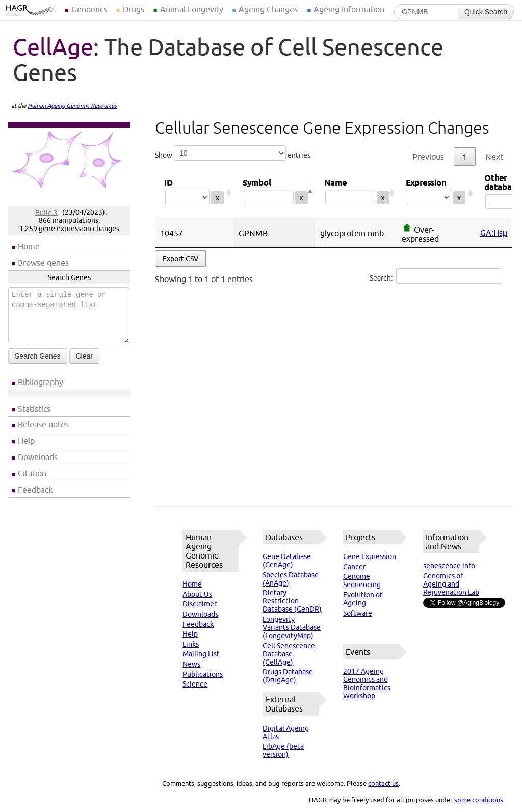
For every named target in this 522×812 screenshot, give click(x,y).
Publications (203, 674)
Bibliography (41, 382)
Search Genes (38, 356)
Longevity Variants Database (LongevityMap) (292, 627)
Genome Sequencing (362, 580)
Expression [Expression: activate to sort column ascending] (436, 193)
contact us (383, 783)
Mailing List (201, 654)
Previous (428, 157)
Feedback (35, 490)
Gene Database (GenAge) (287, 561)
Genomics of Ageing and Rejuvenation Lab (451, 584)
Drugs (134, 9)
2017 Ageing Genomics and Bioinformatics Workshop (367, 683)
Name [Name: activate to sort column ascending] (356, 193)
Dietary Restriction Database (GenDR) (292, 601)
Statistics (34, 409)
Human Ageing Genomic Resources (72, 106)
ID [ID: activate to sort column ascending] (194, 193)
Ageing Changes (268, 9)
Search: (435, 276)
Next (494, 157)
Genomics (89, 9)
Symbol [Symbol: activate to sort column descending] (274, 193)
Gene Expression (370, 556)
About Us (197, 594)
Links (191, 644)
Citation (32, 473)
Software (358, 613)
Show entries (233, 153)
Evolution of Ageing (363, 599)
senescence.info (449, 566)
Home (29, 246)
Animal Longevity (192, 9)
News (191, 664)
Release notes (43, 424)
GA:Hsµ (494, 233)
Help (26, 441)
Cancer (354, 567)
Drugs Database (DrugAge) (288, 676)
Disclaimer (200, 604)
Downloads (38, 457)
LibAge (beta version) (283, 750)
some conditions (479, 800)
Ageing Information (349, 9)
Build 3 (46, 212)
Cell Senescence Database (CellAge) (289, 654)
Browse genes (43, 263)
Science (195, 684)
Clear (84, 356)
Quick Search (486, 12)
